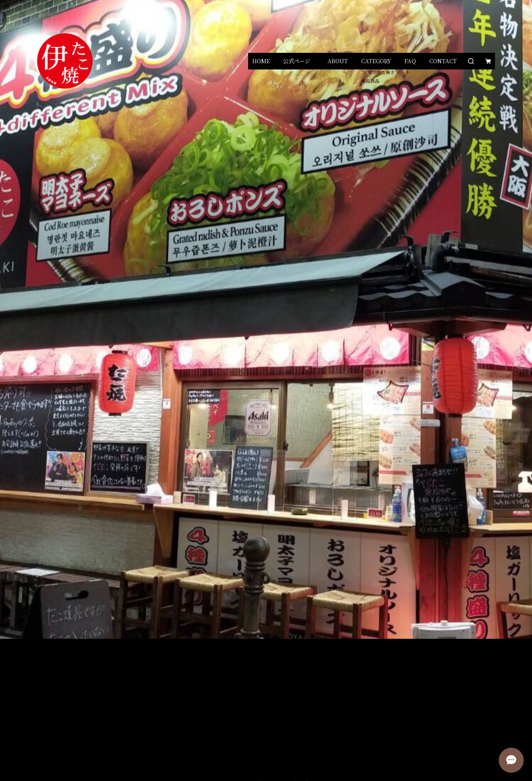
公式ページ (297, 61)
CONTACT (443, 61)
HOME (261, 61)
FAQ (410, 61)
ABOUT (338, 61)
